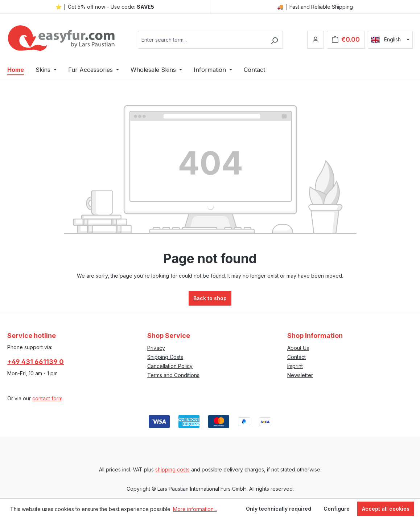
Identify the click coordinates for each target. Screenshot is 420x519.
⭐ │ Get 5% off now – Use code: (105, 7)
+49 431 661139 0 (36, 362)
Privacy (156, 348)
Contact (297, 357)
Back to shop (210, 298)
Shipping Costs (165, 357)
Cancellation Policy (170, 366)
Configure (337, 509)
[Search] (274, 40)
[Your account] (316, 40)
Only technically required (279, 509)
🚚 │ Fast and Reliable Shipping (315, 7)
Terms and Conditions (173, 375)
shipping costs (172, 469)
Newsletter (300, 375)
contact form (47, 398)
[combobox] (202, 40)
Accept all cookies (386, 509)
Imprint (295, 366)
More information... (195, 509)
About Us (298, 348)
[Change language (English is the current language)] (390, 40)
